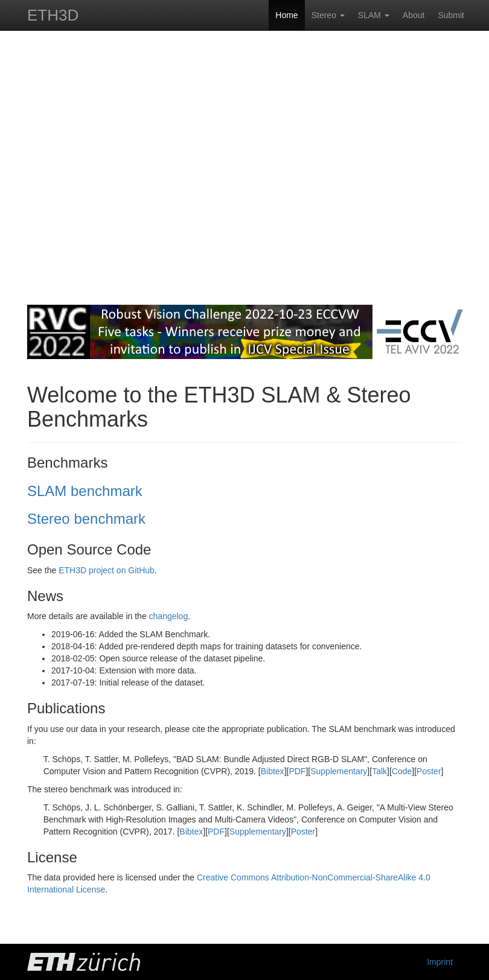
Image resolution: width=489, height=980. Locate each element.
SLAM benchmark (85, 491)
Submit (451, 15)
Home (286, 15)
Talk (379, 771)
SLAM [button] (374, 15)
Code (402, 771)
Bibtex (273, 771)
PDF (297, 771)
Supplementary (339, 771)
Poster (429, 771)
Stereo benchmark (86, 519)
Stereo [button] (328, 15)
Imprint (440, 962)
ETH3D (53, 15)
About (414, 15)
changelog (169, 616)
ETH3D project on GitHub (107, 570)
